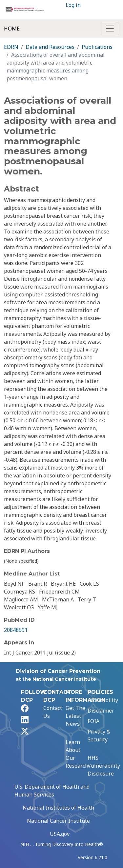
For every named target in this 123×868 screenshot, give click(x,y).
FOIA (93, 721)
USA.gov (60, 834)
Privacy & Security (99, 736)
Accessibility (103, 700)
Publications (97, 47)
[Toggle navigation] (110, 29)
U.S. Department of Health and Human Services (52, 791)
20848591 (16, 630)
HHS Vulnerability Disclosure (104, 766)
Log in (73, 5)
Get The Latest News (75, 716)
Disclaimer (101, 711)
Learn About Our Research (77, 754)
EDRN (11, 47)
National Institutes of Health (58, 808)
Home (12, 29)
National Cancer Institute (58, 821)
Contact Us (53, 712)
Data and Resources (50, 47)
